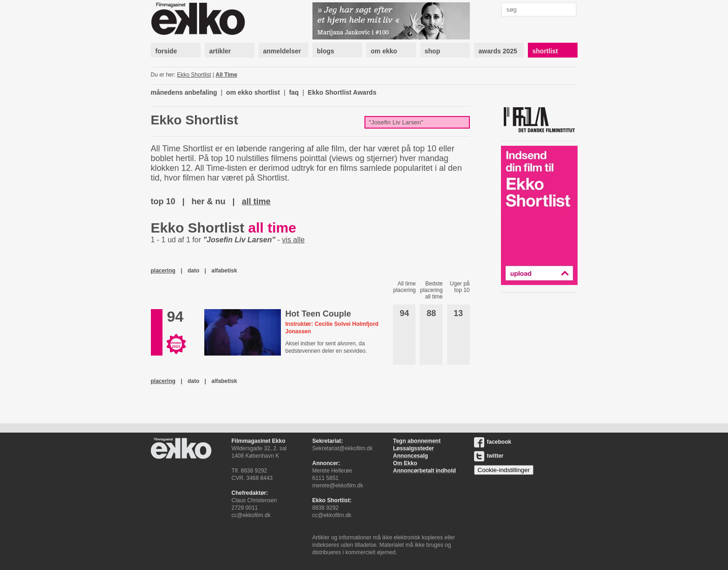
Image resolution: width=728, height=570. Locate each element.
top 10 (163, 201)
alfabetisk (224, 271)
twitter (489, 456)
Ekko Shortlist (194, 75)
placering (163, 271)
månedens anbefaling (184, 92)
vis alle (293, 240)
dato (193, 271)
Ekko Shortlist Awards (342, 92)
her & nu (209, 201)
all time (256, 201)
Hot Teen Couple (318, 314)
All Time (226, 75)
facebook (493, 442)
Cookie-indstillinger (504, 470)
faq (294, 92)
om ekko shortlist (253, 92)
